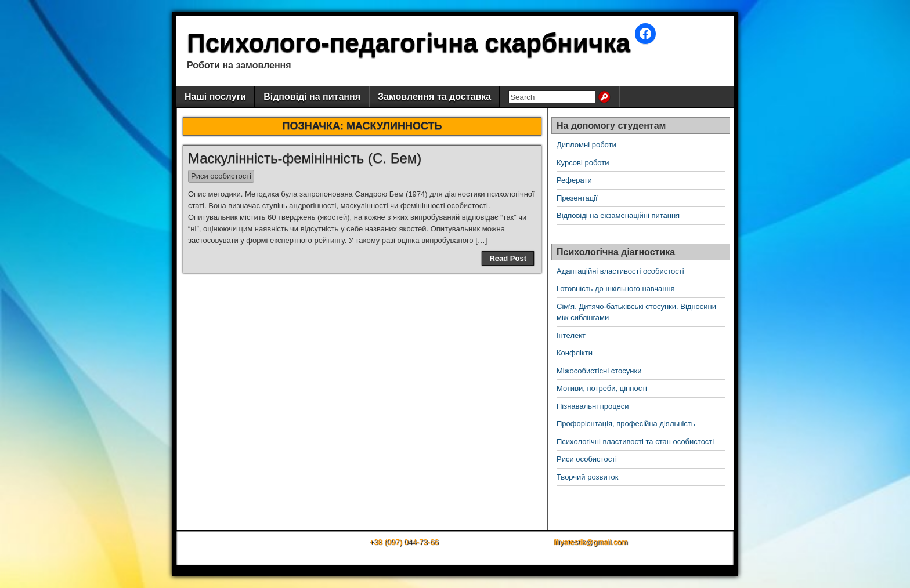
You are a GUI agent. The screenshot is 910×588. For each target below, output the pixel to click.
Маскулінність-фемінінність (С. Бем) (305, 158)
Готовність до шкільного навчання (616, 288)
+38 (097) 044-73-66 (404, 542)
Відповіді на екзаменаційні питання (618, 215)
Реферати (574, 180)
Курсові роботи (583, 163)
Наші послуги (215, 97)
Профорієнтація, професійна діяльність (626, 424)
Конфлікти (575, 353)
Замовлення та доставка (434, 97)
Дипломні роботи (586, 145)
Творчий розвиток (587, 477)
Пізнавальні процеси (593, 406)
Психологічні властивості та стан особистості (635, 442)
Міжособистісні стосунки (599, 371)
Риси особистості (221, 176)
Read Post (508, 258)
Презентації (577, 198)
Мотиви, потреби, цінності (602, 388)
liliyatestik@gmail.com (590, 542)
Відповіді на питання (312, 97)
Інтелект (571, 335)
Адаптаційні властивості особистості (620, 271)
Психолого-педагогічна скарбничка (409, 43)
